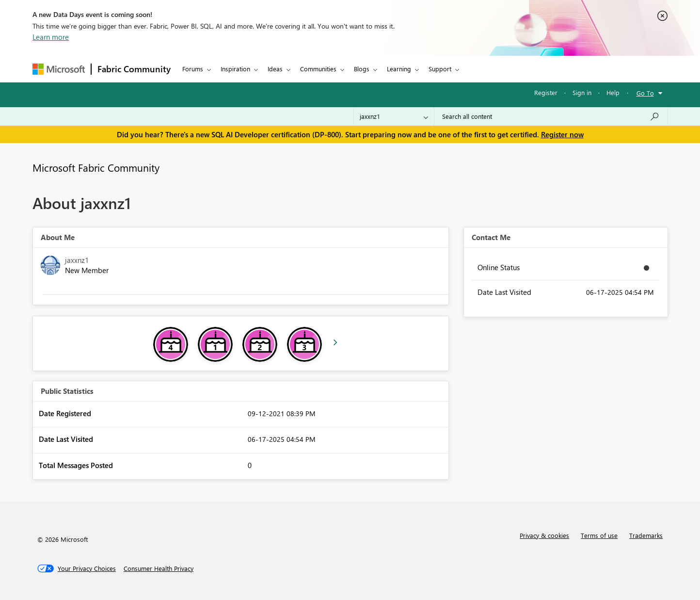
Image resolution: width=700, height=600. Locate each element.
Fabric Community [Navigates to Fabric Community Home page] (134, 69)
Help (613, 92)
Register (546, 92)
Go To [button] (645, 93)
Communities (318, 69)
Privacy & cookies (544, 535)
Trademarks (646, 535)
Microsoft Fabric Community (96, 167)
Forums (193, 69)
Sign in (582, 92)
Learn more (51, 37)
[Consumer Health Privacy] (159, 568)
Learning (399, 69)
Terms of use (599, 535)
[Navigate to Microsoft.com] (59, 69)
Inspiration (235, 69)
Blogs (362, 69)
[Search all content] (551, 116)
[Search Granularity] (394, 116)
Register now (562, 134)
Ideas (275, 69)
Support (440, 69)
